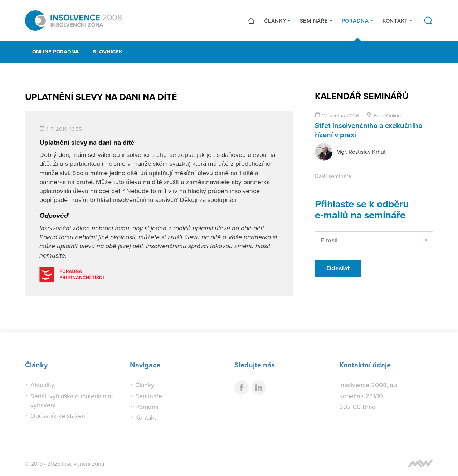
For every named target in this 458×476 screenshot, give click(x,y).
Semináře (314, 21)
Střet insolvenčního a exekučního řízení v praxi (369, 130)
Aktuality (42, 385)
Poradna (355, 21)
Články (275, 21)
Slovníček (108, 52)
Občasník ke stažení (59, 416)
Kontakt (395, 21)
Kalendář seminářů (362, 96)
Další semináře (333, 176)
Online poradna (55, 52)
